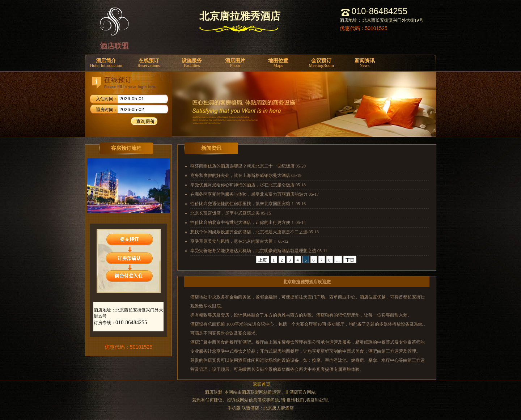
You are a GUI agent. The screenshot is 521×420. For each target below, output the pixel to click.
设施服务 (192, 63)
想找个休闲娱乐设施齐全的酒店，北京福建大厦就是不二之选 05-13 (255, 232)
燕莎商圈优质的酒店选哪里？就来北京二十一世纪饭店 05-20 (248, 166)
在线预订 (149, 63)
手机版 (234, 408)
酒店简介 (106, 63)
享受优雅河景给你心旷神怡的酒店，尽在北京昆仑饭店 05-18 (248, 185)
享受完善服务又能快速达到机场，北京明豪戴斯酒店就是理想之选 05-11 (259, 251)
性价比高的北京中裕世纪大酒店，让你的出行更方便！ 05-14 (248, 222)
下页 (350, 260)
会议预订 (321, 63)
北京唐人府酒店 (279, 408)
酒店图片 (235, 63)
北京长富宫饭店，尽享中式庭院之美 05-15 (231, 213)
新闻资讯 (365, 63)
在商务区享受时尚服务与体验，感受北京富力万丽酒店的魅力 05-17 (255, 194)
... (338, 260)
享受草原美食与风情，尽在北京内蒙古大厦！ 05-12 (239, 241)
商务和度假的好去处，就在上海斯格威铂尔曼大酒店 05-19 (246, 175)
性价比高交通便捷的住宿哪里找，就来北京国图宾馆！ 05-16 (248, 204)
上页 (263, 260)
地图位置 (278, 63)
